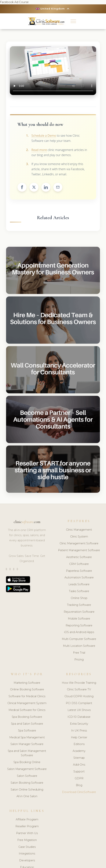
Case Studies (27, 847)
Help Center (79, 737)
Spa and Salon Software (27, 724)
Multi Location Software (79, 646)
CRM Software (79, 564)
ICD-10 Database (79, 717)
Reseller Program (27, 826)
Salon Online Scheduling (27, 790)
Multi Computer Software (79, 639)
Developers (27, 861)
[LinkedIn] (14, 569)
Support (79, 771)
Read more (39, 150)
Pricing (79, 660)
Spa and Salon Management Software (27, 753)
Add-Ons (79, 765)
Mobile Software (79, 619)
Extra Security (79, 724)
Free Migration (27, 840)
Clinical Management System (27, 703)
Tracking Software (79, 605)
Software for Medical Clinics (27, 696)
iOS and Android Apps (79, 632)
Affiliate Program (27, 819)
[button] (73, 21)
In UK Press (79, 731)
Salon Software (27, 776)
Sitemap (79, 758)
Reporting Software (79, 625)
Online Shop (79, 598)
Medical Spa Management (27, 737)
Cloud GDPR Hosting (79, 696)
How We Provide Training (79, 683)
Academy (79, 751)
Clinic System (79, 537)
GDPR (79, 778)
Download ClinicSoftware (79, 792)
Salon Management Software (27, 769)
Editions (79, 744)
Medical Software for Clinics (27, 710)
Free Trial (79, 653)
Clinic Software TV (79, 690)
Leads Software (79, 585)
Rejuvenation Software (79, 612)
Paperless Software (79, 571)
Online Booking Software (27, 690)
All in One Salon (27, 796)
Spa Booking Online (27, 762)
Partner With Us (27, 833)
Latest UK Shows (79, 710)
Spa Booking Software (27, 717)
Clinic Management (79, 530)
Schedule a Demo (44, 136)
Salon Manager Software (27, 744)
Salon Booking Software (27, 783)
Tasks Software (79, 591)
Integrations (27, 854)
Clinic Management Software (79, 543)
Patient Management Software (79, 550)
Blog (79, 785)
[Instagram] (10, 569)
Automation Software (79, 578)
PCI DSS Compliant (79, 703)
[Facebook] (17, 569)
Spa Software (27, 731)
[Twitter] (6, 569)
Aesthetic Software (79, 557)
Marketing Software (27, 683)
